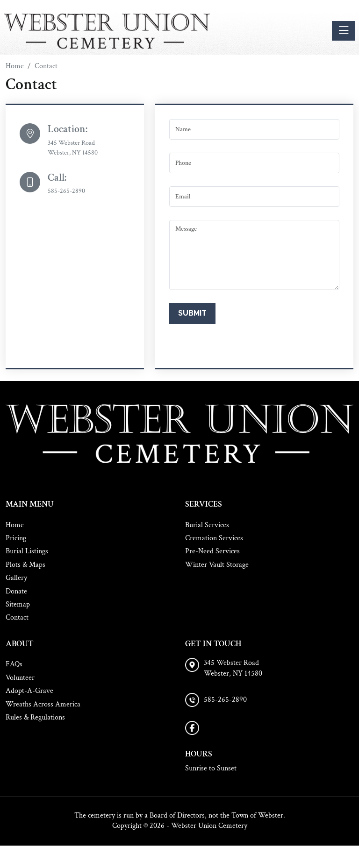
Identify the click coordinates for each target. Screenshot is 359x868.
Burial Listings (27, 551)
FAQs (14, 664)
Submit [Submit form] (192, 313)
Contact (17, 617)
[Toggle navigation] (344, 31)
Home (15, 525)
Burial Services (207, 525)
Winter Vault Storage (217, 565)
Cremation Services (214, 538)
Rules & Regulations (35, 717)
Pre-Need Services (212, 551)
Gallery (16, 578)
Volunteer (20, 678)
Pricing (16, 538)
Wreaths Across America (43, 704)
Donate (16, 591)
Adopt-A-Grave (29, 691)
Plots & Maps (25, 565)
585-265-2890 (66, 191)
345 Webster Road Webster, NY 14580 (233, 668)
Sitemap (18, 604)
